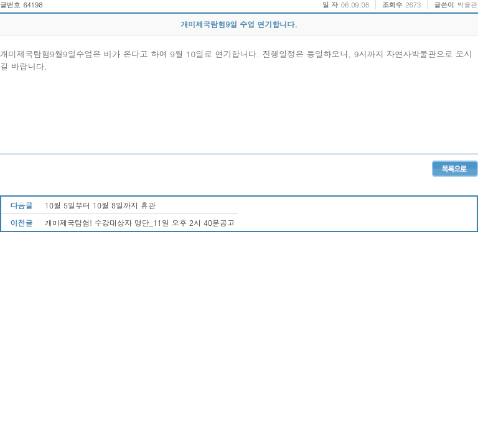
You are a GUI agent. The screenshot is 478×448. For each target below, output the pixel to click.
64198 (33, 5)
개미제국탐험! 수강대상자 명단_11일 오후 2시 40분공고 (140, 222)
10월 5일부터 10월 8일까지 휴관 (100, 205)
